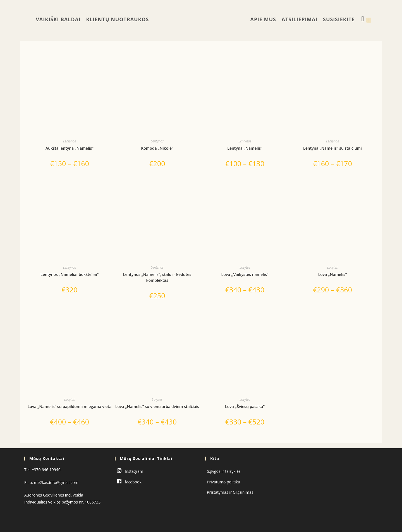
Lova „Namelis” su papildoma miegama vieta (70, 406)
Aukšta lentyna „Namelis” (70, 148)
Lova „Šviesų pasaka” (245, 406)
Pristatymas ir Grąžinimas (230, 492)
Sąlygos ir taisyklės (224, 471)
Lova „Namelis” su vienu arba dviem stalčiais (157, 406)
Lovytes (245, 267)
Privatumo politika (223, 482)
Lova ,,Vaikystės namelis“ (245, 274)
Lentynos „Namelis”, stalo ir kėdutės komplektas (157, 277)
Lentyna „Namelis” (245, 148)
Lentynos (70, 141)
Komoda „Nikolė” (157, 148)
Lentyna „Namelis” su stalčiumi (332, 148)
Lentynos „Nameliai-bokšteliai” (70, 274)
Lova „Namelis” (333, 274)
